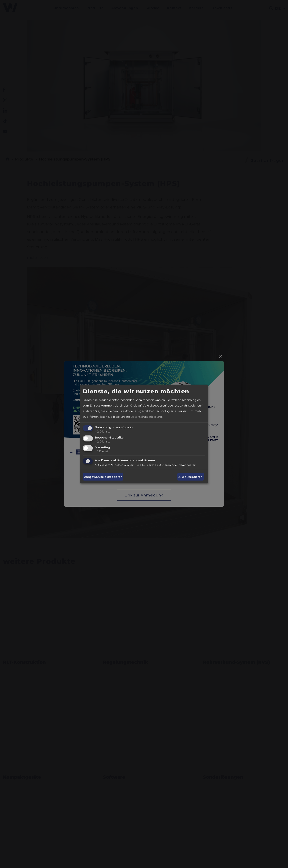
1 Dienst (101, 451)
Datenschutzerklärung (146, 417)
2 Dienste (103, 431)
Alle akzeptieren (190, 477)
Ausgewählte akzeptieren (103, 477)
